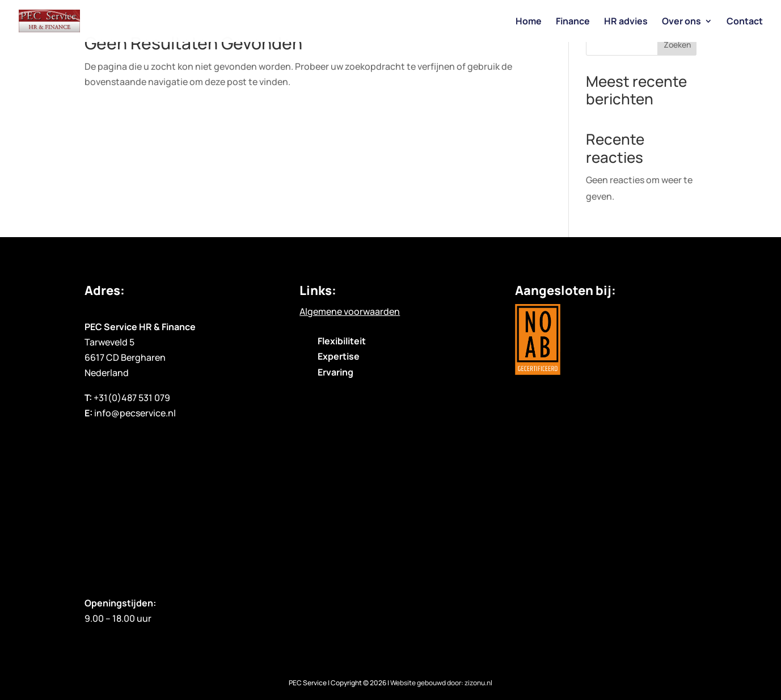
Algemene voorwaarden (350, 311)
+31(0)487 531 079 (132, 398)
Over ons (681, 22)
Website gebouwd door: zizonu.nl (441, 683)
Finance (573, 22)
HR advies (626, 22)
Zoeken (677, 45)
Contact (745, 22)
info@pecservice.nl (135, 413)
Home (529, 22)
